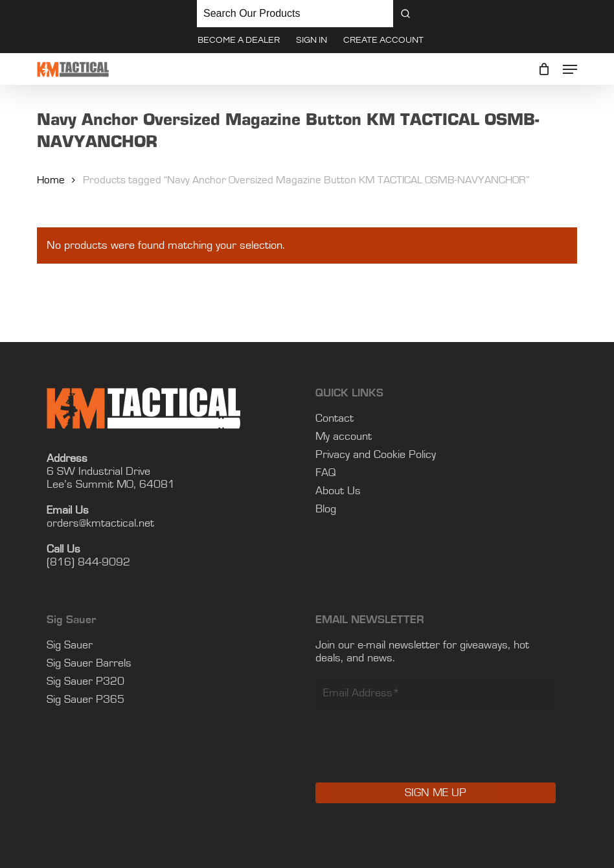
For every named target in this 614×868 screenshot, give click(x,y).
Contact (335, 418)
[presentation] (414, 755)
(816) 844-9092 (88, 562)
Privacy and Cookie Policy (376, 455)
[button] (570, 69)
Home (51, 180)
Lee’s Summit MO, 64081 (111, 485)
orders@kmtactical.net (100, 523)
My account (344, 437)
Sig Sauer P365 (85, 700)
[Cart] (544, 69)
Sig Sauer (70, 645)
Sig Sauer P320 (85, 681)
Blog (326, 509)
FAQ (326, 473)
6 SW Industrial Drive (98, 472)
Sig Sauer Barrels (89, 663)
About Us (338, 491)
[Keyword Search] (295, 14)
